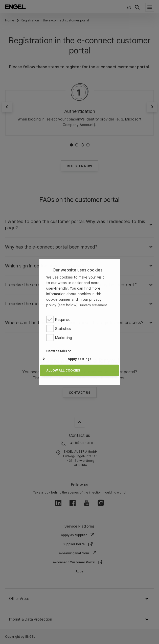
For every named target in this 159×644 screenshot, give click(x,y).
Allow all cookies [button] (63, 371)
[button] (57, 351)
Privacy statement (93, 305)
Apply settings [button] (79, 359)
